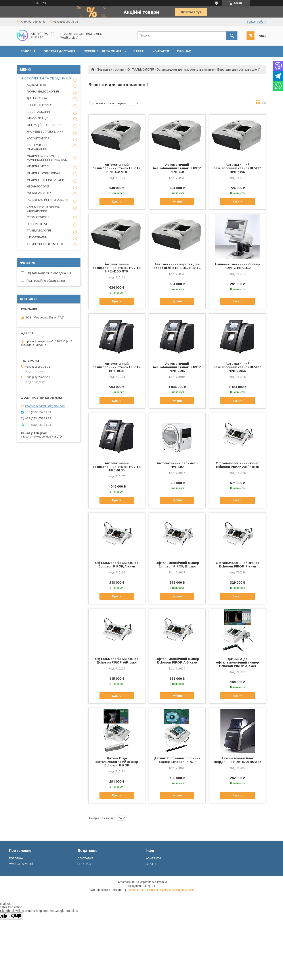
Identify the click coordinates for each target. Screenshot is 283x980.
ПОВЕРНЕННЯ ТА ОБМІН (102, 51)
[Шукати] (232, 36)
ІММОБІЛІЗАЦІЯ (38, 118)
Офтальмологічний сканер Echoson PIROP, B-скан (177, 565)
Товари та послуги (111, 69)
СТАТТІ (139, 51)
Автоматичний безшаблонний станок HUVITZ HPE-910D (117, 467)
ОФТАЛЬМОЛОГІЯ (141, 69)
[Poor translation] (16, 916)
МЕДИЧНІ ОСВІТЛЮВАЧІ (44, 173)
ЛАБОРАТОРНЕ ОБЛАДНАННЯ (37, 147)
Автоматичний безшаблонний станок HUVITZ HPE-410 (177, 168)
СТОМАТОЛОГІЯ (38, 217)
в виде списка (264, 103)
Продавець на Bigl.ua (141, 886)
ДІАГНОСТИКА (37, 98)
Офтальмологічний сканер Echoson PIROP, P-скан (238, 565)
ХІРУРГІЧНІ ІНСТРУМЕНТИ (45, 244)
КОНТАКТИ (161, 51)
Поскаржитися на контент (142, 890)
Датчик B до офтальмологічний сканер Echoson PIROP (117, 762)
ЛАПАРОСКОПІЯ (38, 112)
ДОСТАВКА (85, 858)
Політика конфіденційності (177, 890)
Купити (117, 202)
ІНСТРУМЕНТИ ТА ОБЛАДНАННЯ (46, 78)
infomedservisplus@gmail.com (45, 406)
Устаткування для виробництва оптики (186, 69)
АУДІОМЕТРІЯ (36, 85)
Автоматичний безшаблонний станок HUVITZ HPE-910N (117, 367)
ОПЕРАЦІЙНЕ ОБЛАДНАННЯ (47, 125)
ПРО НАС (184, 51)
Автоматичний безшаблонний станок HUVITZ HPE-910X (177, 367)
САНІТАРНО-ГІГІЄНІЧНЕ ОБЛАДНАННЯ (43, 209)
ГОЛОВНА (28, 51)
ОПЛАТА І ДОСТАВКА (60, 51)
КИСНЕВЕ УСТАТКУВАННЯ (45, 132)
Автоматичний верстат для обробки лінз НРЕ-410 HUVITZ (177, 266)
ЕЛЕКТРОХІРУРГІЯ (39, 105)
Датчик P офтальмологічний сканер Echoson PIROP (177, 760)
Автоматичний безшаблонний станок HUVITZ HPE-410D (237, 168)
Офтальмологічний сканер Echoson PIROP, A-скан (117, 565)
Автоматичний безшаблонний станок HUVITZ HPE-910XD (237, 367)
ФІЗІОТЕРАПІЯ (37, 237)
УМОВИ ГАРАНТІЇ (21, 864)
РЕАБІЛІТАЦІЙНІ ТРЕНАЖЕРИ (47, 200)
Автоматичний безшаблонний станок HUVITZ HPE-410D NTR (117, 268)
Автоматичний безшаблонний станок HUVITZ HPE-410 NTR (117, 168)
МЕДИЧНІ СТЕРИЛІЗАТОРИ (45, 180)
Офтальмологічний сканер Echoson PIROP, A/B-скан (177, 661)
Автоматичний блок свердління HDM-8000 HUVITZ (237, 760)
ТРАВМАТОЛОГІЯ (39, 231)
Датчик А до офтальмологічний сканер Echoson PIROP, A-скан (237, 662)
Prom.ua (162, 882)
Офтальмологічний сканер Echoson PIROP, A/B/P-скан (238, 465)
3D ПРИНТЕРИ (37, 224)
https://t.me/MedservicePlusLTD (41, 437)
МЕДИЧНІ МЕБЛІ (38, 166)
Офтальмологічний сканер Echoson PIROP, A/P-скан (117, 661)
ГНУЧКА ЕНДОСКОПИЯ (43, 92)
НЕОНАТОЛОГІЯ (38, 186)
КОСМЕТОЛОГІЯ (38, 138)
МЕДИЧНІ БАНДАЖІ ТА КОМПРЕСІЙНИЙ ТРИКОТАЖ (47, 158)
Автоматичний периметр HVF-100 (177, 465)
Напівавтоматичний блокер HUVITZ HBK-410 (237, 266)
